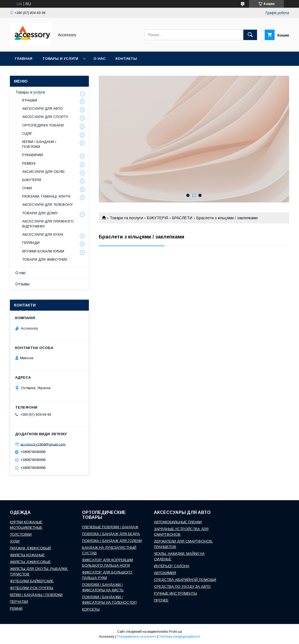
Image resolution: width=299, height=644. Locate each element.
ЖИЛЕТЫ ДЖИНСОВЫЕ (30, 562)
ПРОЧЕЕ (161, 600)
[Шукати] (250, 35)
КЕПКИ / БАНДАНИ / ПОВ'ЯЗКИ (39, 144)
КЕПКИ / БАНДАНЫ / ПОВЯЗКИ (36, 595)
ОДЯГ (27, 133)
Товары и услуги (60, 59)
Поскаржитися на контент (136, 637)
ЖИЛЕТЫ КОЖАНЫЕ (27, 555)
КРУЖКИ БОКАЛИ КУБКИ (43, 251)
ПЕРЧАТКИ (19, 602)
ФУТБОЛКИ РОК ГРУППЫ (32, 588)
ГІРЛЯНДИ (31, 243)
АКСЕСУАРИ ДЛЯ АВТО (43, 109)
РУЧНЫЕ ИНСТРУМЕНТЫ (175, 593)
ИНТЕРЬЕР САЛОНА (172, 566)
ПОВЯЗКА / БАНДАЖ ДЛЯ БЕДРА (111, 534)
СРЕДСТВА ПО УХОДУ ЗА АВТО (182, 587)
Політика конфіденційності (179, 637)
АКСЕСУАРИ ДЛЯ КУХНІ (43, 234)
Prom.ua (175, 632)
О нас (100, 59)
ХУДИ (15, 541)
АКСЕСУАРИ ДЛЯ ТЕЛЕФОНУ (47, 205)
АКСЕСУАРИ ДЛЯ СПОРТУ (45, 117)
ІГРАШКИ (30, 100)
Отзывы (22, 284)
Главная (24, 59)
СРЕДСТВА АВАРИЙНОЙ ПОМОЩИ (185, 580)
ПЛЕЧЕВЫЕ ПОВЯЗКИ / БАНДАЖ (110, 527)
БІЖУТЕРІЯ (158, 218)
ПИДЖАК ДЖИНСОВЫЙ (30, 548)
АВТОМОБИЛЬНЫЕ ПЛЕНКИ (178, 522)
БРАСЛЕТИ (182, 218)
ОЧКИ (27, 188)
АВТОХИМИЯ (165, 573)
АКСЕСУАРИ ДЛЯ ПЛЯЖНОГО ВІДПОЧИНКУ (48, 224)
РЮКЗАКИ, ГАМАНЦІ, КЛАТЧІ (46, 196)
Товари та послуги (126, 218)
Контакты (126, 59)
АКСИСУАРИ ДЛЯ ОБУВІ (43, 172)
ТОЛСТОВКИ (21, 534)
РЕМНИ (16, 608)
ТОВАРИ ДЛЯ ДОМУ (40, 213)
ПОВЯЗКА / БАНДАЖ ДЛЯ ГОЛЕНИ (112, 541)
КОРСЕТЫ (91, 609)
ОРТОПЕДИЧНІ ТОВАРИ (43, 125)
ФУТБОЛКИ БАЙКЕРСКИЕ (32, 581)
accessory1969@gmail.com (43, 444)
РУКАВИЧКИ (33, 155)
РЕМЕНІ (29, 163)
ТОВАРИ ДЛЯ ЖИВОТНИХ (45, 259)
